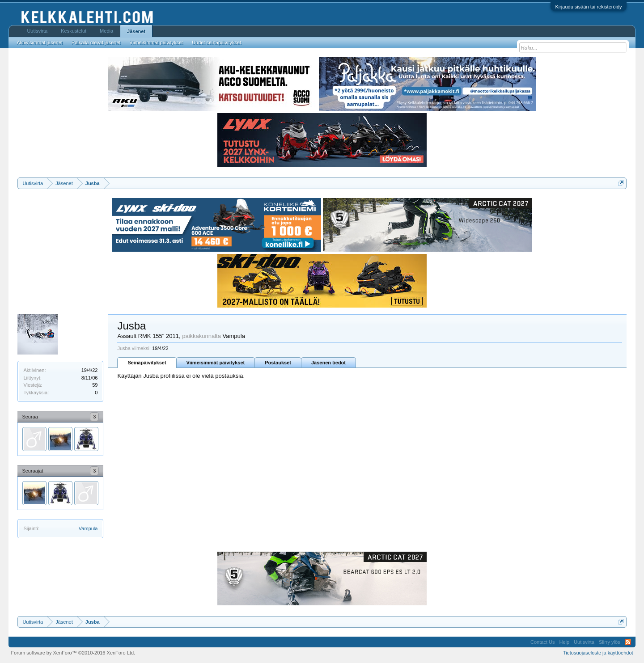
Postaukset (278, 363)
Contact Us (542, 642)
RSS (628, 642)
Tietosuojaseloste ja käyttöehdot (598, 653)
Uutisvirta (37, 31)
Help (564, 642)
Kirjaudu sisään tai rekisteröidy (588, 7)
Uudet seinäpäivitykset (216, 42)
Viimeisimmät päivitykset (216, 363)
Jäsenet (136, 31)
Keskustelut (74, 31)
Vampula (88, 528)
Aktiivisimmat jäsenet (40, 42)
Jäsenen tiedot (328, 363)
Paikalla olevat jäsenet (96, 42)
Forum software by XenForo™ (73, 653)
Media (106, 31)
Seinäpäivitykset (147, 363)
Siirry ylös (610, 642)
